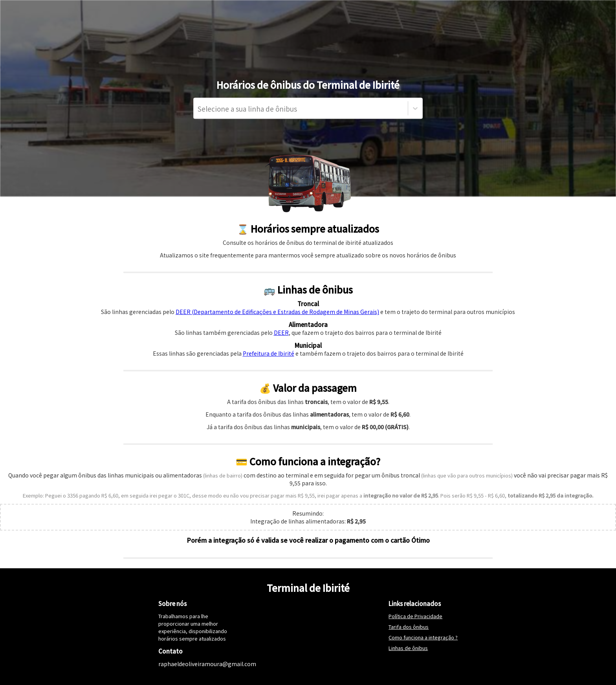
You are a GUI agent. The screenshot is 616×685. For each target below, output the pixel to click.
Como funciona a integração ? (423, 637)
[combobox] (198, 108)
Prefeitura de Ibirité (269, 353)
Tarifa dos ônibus (409, 627)
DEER (281, 332)
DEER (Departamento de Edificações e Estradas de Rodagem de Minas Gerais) (277, 312)
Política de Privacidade (415, 616)
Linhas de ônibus (408, 648)
